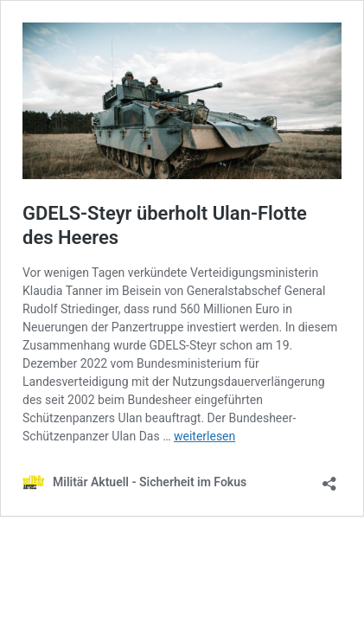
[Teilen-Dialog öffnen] (329, 478)
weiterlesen (204, 436)
